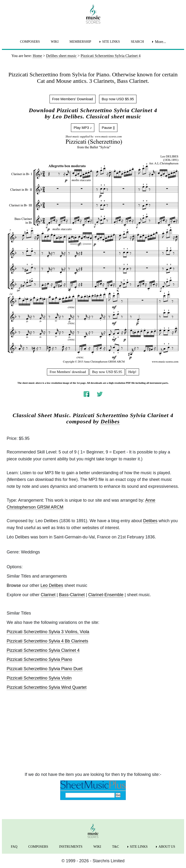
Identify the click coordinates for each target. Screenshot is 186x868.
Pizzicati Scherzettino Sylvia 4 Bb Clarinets (47, 641)
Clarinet (48, 595)
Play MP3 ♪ (83, 128)
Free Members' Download (73, 99)
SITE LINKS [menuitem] (111, 42)
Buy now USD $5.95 (118, 99)
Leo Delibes (52, 585)
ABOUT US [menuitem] (167, 847)
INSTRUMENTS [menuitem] (71, 847)
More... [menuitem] (160, 42)
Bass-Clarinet (72, 595)
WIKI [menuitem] (55, 42)
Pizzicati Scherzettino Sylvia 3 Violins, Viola (48, 632)
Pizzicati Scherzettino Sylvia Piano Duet (45, 669)
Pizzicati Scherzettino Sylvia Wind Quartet (47, 687)
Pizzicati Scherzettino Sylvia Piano (39, 659)
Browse (14, 585)
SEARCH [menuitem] (137, 42)
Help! (132, 372)
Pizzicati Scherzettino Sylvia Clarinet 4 (43, 650)
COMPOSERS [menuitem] (30, 42)
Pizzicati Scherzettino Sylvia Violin (39, 678)
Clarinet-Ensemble (106, 595)
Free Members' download (68, 372)
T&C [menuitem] (116, 847)
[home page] (93, 14)
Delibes (110, 421)
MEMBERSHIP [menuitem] (80, 42)
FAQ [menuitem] (14, 847)
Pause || (108, 128)
